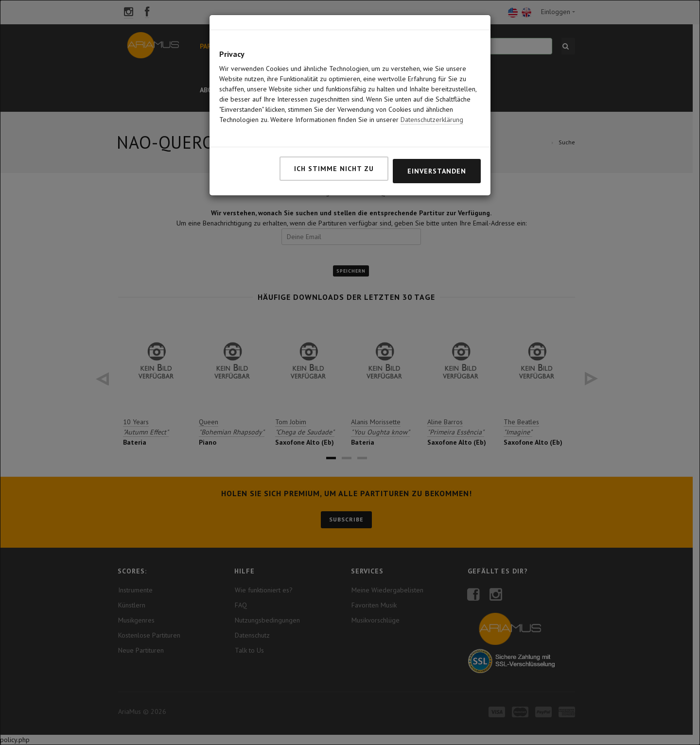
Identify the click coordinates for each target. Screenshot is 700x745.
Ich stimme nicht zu (334, 134)
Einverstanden (437, 137)
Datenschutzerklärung (432, 85)
